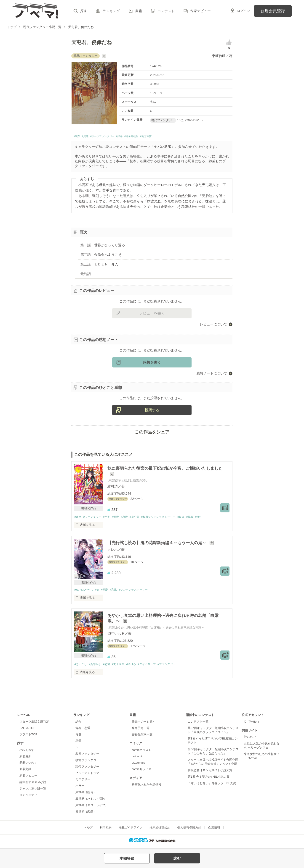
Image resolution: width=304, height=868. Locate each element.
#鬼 (77, 591)
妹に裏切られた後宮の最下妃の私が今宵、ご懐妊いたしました (165, 469)
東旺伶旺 (219, 56)
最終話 (86, 275)
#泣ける (137, 666)
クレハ (113, 551)
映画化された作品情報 (147, 787)
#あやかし (88, 591)
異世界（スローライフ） (92, 807)
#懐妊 (212, 518)
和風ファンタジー (87, 756)
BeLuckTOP (27, 730)
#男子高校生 (151, 137)
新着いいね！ (28, 765)
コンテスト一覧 (198, 724)
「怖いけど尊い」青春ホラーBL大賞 (212, 785)
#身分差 (141, 518)
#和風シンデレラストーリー (167, 518)
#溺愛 (120, 518)
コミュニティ (28, 797)
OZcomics (138, 765)
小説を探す (27, 752)
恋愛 (78, 743)
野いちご (250, 739)
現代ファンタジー (87, 769)
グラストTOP (28, 737)
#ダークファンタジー (112, 137)
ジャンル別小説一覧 (33, 791)
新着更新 (25, 759)
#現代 (78, 137)
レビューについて (213, 325)
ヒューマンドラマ (87, 775)
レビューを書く (152, 314)
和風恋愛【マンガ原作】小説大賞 (210, 772)
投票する (152, 411)
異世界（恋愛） (86, 814)
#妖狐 (192, 518)
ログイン (243, 11)
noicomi (137, 759)
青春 (78, 737)
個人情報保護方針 (189, 830)
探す (84, 11)
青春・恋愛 (83, 730)
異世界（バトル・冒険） (92, 801)
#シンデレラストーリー (140, 591)
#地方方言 (171, 137)
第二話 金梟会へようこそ (101, 256)
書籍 (139, 11)
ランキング (111, 11)
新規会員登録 (273, 11)
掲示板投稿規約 (160, 830)
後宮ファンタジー (87, 762)
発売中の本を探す (144, 724)
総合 (78, 724)
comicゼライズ (141, 771)
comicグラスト (141, 752)
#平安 (110, 518)
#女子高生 (123, 666)
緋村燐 (113, 488)
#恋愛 (129, 518)
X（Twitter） (252, 724)
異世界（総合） (86, 794)
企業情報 (214, 830)
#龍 (99, 591)
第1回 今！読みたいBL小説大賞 (209, 779)
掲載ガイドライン (131, 830)
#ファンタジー (94, 518)
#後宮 (78, 518)
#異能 (89, 137)
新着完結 (25, 771)
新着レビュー (28, 778)
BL (77, 749)
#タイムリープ (154, 666)
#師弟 (135, 137)
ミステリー (83, 782)
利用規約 (106, 830)
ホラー (80, 788)
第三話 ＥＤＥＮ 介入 (99, 266)
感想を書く (152, 363)
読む (177, 858)
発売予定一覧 (141, 730)
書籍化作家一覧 (142, 737)
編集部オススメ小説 (33, 784)
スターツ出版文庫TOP (34, 724)
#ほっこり (81, 666)
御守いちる (116, 636)
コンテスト (166, 11)
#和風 (118, 591)
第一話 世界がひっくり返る (103, 246)
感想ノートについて (212, 374)
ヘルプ (88, 830)
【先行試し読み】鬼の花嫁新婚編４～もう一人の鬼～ (157, 544)
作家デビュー (200, 11)
